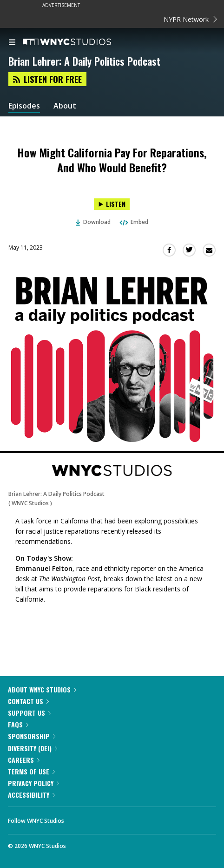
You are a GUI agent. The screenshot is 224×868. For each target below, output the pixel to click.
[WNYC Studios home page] (79, 42)
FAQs (18, 724)
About (65, 106)
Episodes (24, 106)
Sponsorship (32, 736)
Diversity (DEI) (33, 748)
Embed (133, 222)
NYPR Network (190, 19)
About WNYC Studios (42, 689)
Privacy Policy (33, 783)
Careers (24, 760)
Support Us (29, 713)
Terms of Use (31, 771)
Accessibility (31, 795)
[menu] (12, 43)
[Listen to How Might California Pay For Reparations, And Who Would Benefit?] (112, 204)
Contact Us (28, 701)
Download (93, 222)
